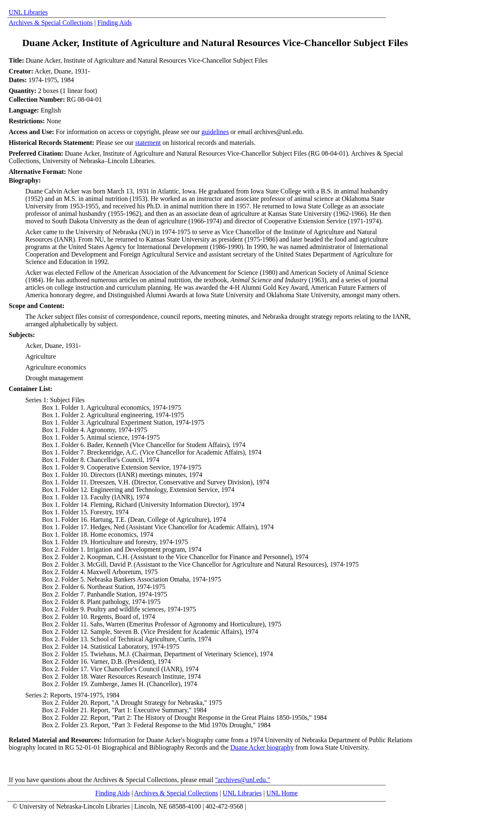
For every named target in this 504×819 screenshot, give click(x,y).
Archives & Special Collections (51, 23)
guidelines (215, 132)
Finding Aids (114, 23)
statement (148, 143)
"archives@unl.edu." (243, 780)
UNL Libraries (28, 12)
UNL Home (282, 793)
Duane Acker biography (262, 747)
